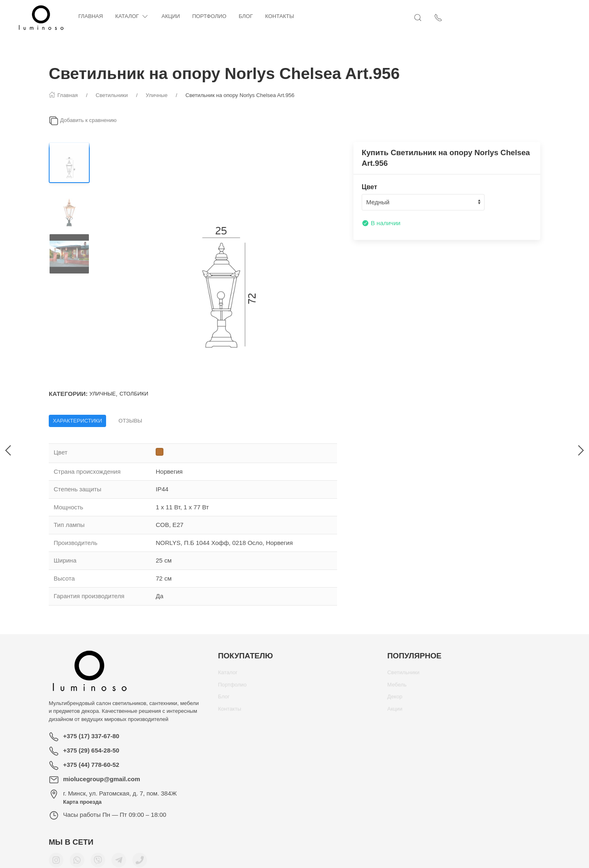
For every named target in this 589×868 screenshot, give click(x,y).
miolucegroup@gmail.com (102, 779)
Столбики (134, 394)
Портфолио (242, 16)
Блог (278, 16)
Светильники (404, 675)
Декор (395, 700)
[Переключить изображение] (69, 163)
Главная (123, 16)
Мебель (397, 688)
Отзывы (130, 421)
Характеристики (77, 421)
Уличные (102, 394)
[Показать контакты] (536, 18)
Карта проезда (82, 802)
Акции (203, 16)
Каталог (164, 17)
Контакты (312, 16)
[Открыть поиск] (516, 18)
